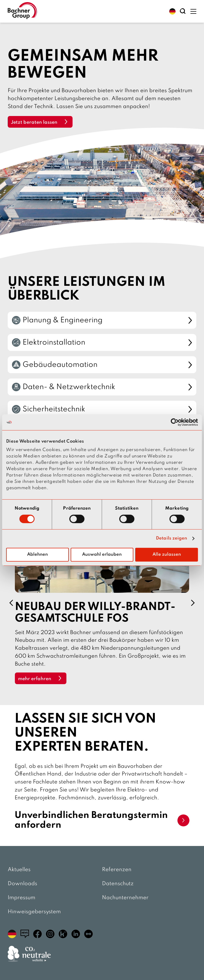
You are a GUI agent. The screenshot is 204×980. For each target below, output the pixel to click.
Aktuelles (19, 870)
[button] (172, 11)
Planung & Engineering (102, 320)
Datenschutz (118, 884)
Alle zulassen (167, 554)
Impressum (22, 898)
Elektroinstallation (102, 342)
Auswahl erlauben (102, 554)
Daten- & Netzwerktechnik (102, 387)
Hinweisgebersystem (34, 912)
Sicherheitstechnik (102, 409)
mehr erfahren (35, 679)
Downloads (22, 884)
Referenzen (117, 870)
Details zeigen (171, 538)
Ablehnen (37, 554)
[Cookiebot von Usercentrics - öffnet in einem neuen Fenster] (175, 422)
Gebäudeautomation (102, 365)
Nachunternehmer (125, 898)
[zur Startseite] (22, 11)
